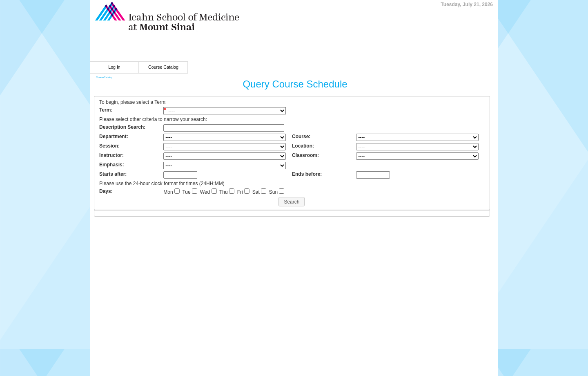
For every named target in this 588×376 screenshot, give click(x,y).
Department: (114, 137)
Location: (303, 146)
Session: (109, 146)
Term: (106, 110)
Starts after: (113, 174)
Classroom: (305, 155)
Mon (168, 192)
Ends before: (307, 174)
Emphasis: (112, 165)
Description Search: (122, 127)
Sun (273, 192)
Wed (205, 192)
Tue (186, 192)
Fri (240, 192)
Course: (301, 137)
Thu (224, 192)
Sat (256, 192)
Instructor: (111, 155)
